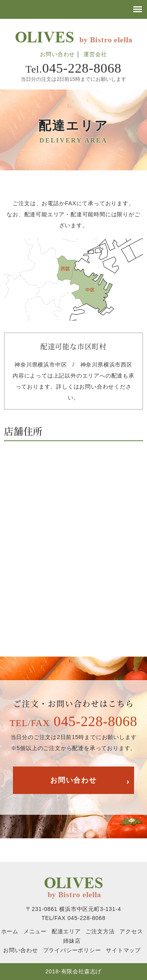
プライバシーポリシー (72, 950)
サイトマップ (123, 950)
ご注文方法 (100, 931)
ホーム (10, 931)
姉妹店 (72, 941)
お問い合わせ (57, 54)
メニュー (35, 931)
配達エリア (66, 931)
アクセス (131, 931)
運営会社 (95, 54)
